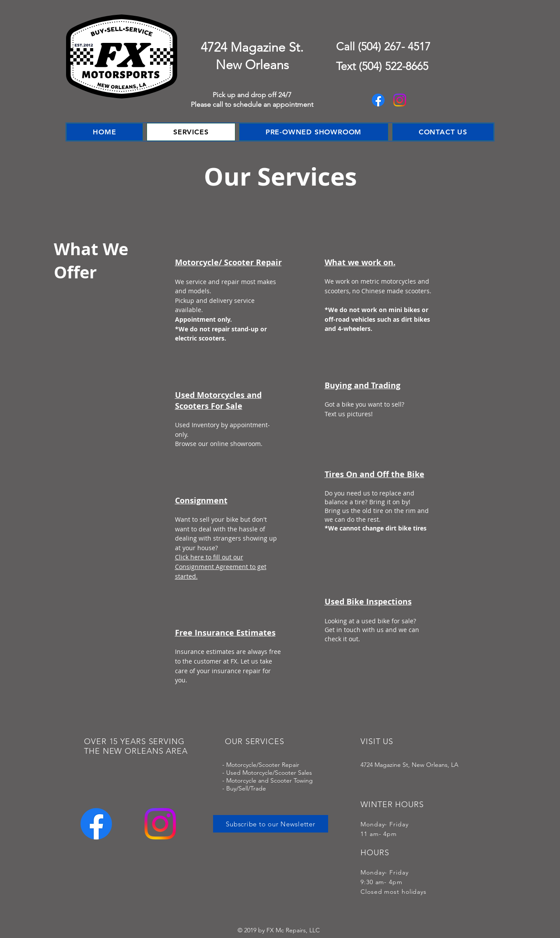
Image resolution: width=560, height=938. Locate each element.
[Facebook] (378, 100)
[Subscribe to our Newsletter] (271, 824)
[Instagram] (400, 100)
